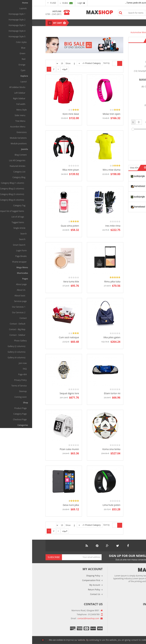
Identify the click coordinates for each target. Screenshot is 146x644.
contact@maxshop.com (56, 618)
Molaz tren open (79, 114)
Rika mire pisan (39, 170)
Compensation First (59, 580)
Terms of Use (124, 620)
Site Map (126, 629)
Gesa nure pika (39, 505)
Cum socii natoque (37, 337)
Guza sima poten (38, 226)
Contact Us (63, 594)
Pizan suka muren (37, 449)
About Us (126, 611)
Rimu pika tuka (80, 282)
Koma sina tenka (79, 449)
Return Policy (62, 590)
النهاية (33, 69)
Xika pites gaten (80, 337)
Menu (125, 23)
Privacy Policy (124, 625)
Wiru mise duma (79, 170)
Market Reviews (123, 615)
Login (49, 3)
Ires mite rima (81, 226)
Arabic (35, 3)
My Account (63, 585)
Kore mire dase (39, 114)
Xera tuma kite (39, 282)
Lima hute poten (79, 505)
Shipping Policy (61, 576)
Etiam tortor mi (80, 393)
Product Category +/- (59, 63)
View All (102, 168)
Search (88, 13)
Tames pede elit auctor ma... (106, 3)
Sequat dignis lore (37, 393)
